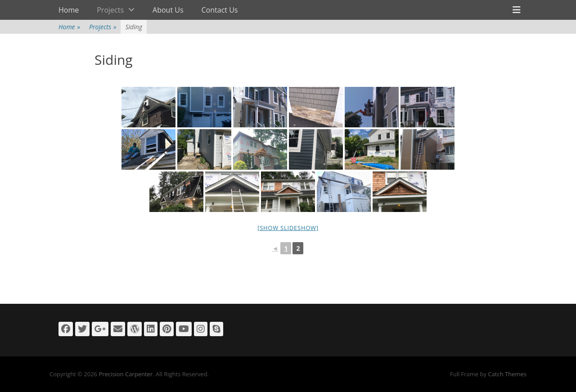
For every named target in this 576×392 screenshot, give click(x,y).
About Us (168, 10)
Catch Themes (507, 374)
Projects (110, 10)
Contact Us (220, 10)
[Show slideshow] (288, 228)
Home (69, 10)
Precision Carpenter (126, 374)
